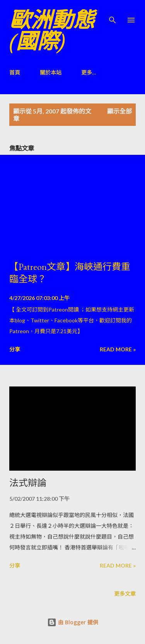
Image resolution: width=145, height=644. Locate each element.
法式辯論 (28, 483)
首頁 (15, 72)
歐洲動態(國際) (52, 31)
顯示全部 (119, 111)
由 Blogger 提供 (73, 622)
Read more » (118, 349)
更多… (89, 72)
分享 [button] (15, 349)
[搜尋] (113, 14)
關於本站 (51, 72)
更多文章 (125, 594)
